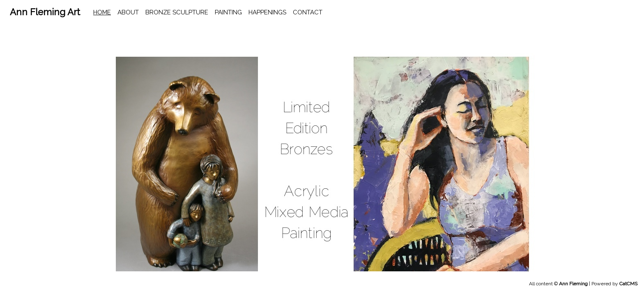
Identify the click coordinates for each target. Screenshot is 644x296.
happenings (267, 12)
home (102, 12)
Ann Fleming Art (45, 12)
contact (308, 12)
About (128, 12)
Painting (228, 12)
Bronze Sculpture (177, 12)
